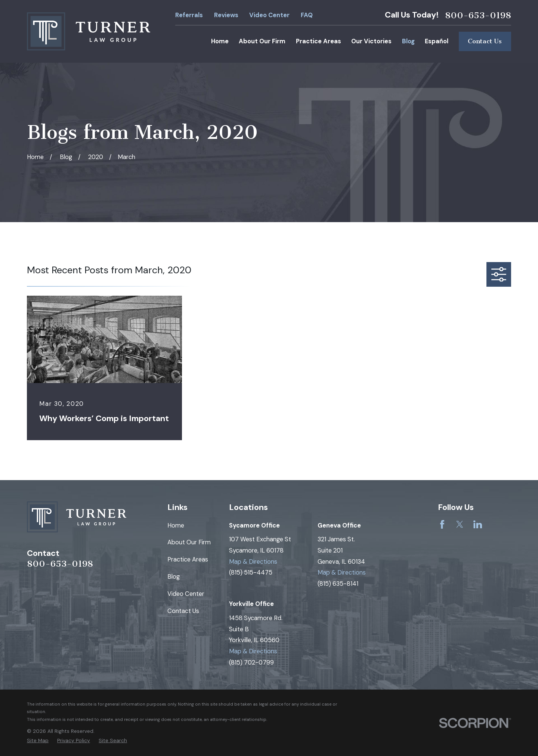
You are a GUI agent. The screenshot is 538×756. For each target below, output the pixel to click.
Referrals (189, 15)
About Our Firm (189, 542)
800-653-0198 (478, 15)
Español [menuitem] (437, 41)
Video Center (269, 15)
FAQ (307, 15)
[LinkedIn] (478, 524)
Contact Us (485, 41)
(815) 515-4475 (251, 573)
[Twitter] (460, 524)
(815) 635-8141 (338, 584)
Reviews (226, 15)
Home (176, 525)
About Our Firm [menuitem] (262, 41)
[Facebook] (442, 524)
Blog (174, 577)
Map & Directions (253, 562)
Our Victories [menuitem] (371, 41)
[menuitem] (38, 741)
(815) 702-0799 (251, 662)
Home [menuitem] (220, 41)
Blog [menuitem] (408, 41)
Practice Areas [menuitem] (319, 41)
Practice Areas (188, 559)
